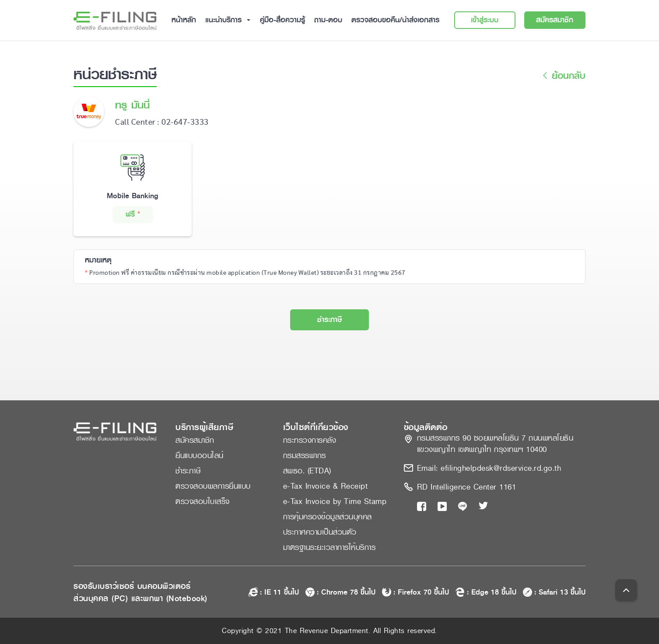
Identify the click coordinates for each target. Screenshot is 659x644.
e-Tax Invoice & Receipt (326, 486)
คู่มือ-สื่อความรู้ (282, 20)
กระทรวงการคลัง (310, 440)
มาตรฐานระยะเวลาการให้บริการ (329, 547)
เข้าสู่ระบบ (485, 20)
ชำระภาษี (329, 320)
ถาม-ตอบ (328, 20)
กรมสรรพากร (305, 455)
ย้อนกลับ (563, 76)
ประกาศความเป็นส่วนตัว (320, 532)
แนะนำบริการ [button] (225, 20)
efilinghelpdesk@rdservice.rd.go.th (501, 468)
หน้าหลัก (184, 20)
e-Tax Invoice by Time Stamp (335, 501)
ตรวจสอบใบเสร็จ (203, 501)
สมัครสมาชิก (555, 20)
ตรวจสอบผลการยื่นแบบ (213, 486)
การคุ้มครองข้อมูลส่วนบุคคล (328, 517)
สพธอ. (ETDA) (307, 471)
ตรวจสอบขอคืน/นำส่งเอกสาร (395, 20)
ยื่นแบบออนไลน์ (200, 455)
